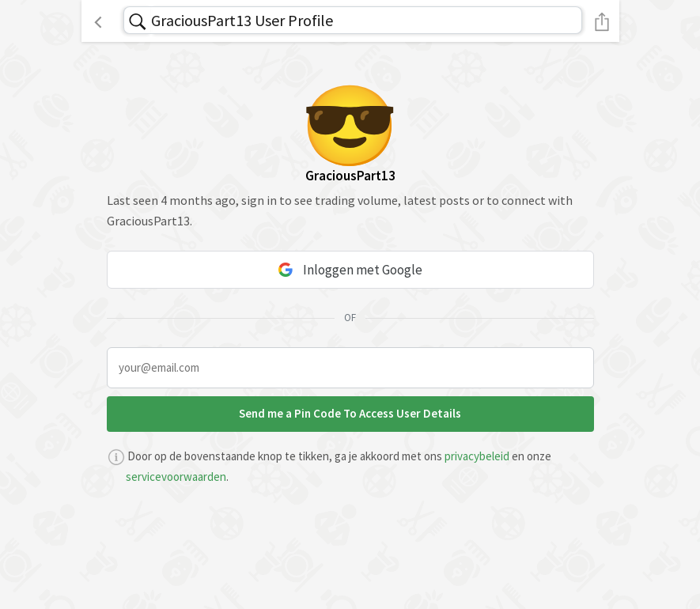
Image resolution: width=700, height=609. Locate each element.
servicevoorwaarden (176, 477)
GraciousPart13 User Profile (242, 20)
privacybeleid (477, 456)
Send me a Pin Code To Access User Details (350, 413)
